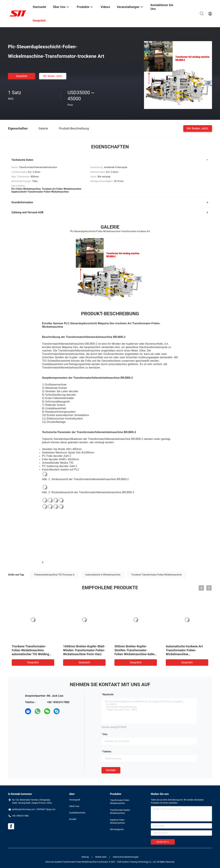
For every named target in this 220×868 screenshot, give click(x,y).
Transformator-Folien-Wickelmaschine (120, 802)
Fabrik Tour (74, 806)
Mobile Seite (101, 857)
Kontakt (111, 770)
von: (105, 734)
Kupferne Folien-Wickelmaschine (117, 821)
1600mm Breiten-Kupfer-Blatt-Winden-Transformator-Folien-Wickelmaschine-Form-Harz (84, 650)
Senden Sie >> (163, 842)
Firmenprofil (75, 800)
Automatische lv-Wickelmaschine (103, 575)
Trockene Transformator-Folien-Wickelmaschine (156, 575)
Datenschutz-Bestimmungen (126, 857)
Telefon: (107, 752)
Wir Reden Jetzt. (53, 76)
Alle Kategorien (117, 829)
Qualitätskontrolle (77, 813)
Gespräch (22, 76)
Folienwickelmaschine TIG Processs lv (54, 575)
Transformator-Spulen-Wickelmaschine (120, 812)
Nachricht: (108, 694)
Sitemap (85, 857)
